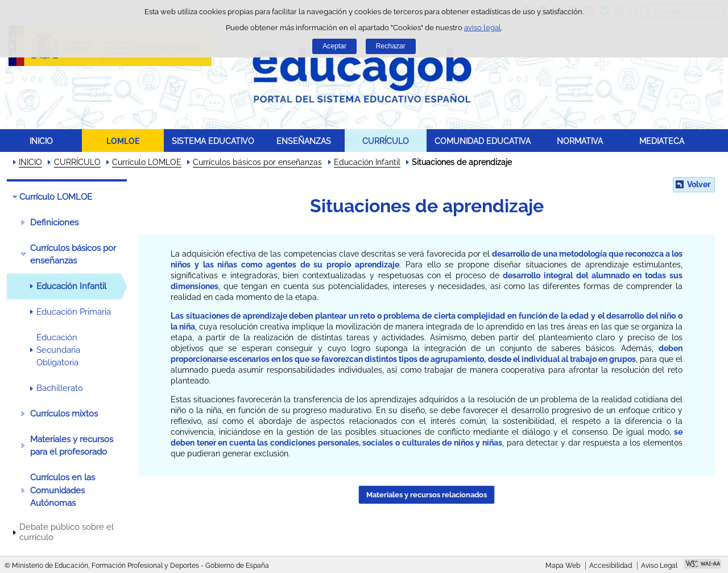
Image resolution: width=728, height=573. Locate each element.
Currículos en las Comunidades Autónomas (63, 490)
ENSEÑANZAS (304, 141)
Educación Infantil (367, 162)
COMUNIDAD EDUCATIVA (483, 141)
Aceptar (334, 46)
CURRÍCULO (386, 141)
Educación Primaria (74, 312)
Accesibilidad (611, 566)
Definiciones (54, 222)
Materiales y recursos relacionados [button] (427, 495)
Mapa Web (563, 566)
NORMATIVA (580, 141)
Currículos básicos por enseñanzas (257, 162)
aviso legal (483, 28)
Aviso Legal (659, 566)
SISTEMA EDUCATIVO (213, 141)
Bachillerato (60, 388)
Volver (699, 184)
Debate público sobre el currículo (67, 532)
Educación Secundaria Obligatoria (58, 350)
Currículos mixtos (64, 414)
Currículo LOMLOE (147, 162)
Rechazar (391, 46)
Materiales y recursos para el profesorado (72, 446)
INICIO (41, 141)
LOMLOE (123, 141)
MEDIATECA (662, 141)
